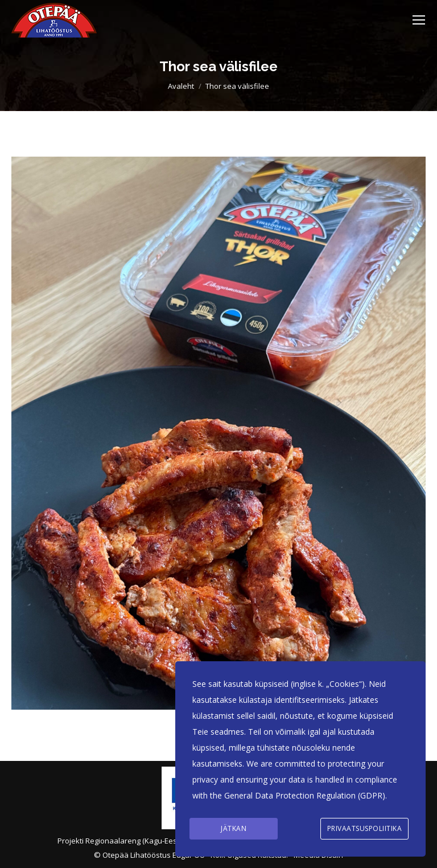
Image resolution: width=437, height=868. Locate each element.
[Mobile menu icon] (419, 20)
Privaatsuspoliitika (365, 828)
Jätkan (234, 828)
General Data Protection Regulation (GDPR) (305, 795)
